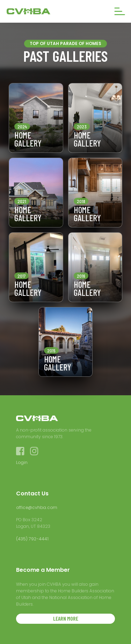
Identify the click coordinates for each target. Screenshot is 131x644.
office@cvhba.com (37, 507)
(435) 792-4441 (32, 539)
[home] (42, 11)
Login (22, 462)
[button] (120, 11)
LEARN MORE (66, 618)
